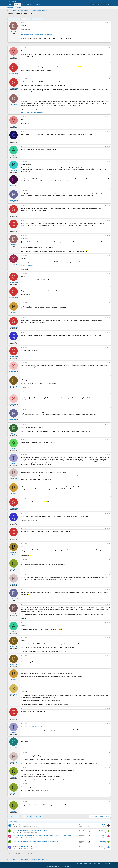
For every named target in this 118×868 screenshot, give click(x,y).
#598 (109, 768)
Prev (11, 19)
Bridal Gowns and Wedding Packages (32, 843)
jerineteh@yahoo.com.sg (35, 726)
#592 (109, 670)
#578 (109, 454)
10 (19, 19)
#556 (109, 117)
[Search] (107, 5)
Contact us (79, 863)
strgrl (14, 832)
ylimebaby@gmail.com (27, 265)
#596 (109, 738)
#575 (109, 410)
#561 (109, 191)
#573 (109, 377)
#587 (109, 590)
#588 (109, 604)
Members (36, 5)
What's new (26, 5)
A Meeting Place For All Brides (30, 827)
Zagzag (105, 848)
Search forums (18, 7)
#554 (109, 79)
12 (25, 19)
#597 (109, 753)
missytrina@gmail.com (55, 194)
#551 (109, 23)
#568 (109, 303)
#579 (109, 469)
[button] (30, 5)
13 (27, 19)
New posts (10, 7)
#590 (109, 637)
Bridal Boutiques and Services (30, 832)
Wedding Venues (28, 838)
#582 (109, 514)
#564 (109, 235)
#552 (109, 48)
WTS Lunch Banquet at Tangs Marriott (25, 847)
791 (36, 19)
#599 (109, 784)
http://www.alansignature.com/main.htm (32, 113)
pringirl (11, 16)
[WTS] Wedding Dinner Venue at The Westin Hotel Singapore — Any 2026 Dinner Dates (42, 836)
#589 (109, 622)
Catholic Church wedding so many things (26, 825)
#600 (109, 802)
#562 (109, 206)
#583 (109, 528)
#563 (109, 221)
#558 (109, 146)
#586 (109, 575)
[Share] (106, 23)
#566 (109, 273)
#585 (109, 560)
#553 (109, 64)
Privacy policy (96, 863)
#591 (109, 655)
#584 (109, 543)
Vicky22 (105, 826)
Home (10, 5)
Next (40, 19)
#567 (109, 288)
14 (30, 19)
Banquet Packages (28, 848)
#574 (109, 395)
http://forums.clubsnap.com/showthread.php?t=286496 (36, 35)
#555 (109, 95)
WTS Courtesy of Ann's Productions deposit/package (30, 830)
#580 (109, 484)
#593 (109, 685)
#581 (109, 499)
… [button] (16, 19)
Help (102, 863)
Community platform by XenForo (59, 866)
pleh (14, 827)
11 (22, 19)
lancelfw (15, 838)
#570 (109, 333)
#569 (109, 318)
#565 (109, 255)
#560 (109, 176)
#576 (109, 425)
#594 (109, 708)
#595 (109, 723)
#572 (109, 362)
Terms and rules (87, 863)
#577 (109, 440)
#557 (109, 132)
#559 (109, 161)
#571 (109, 347)
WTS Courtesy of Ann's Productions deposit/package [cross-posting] (35, 841)
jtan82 (14, 848)
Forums (17, 5)
